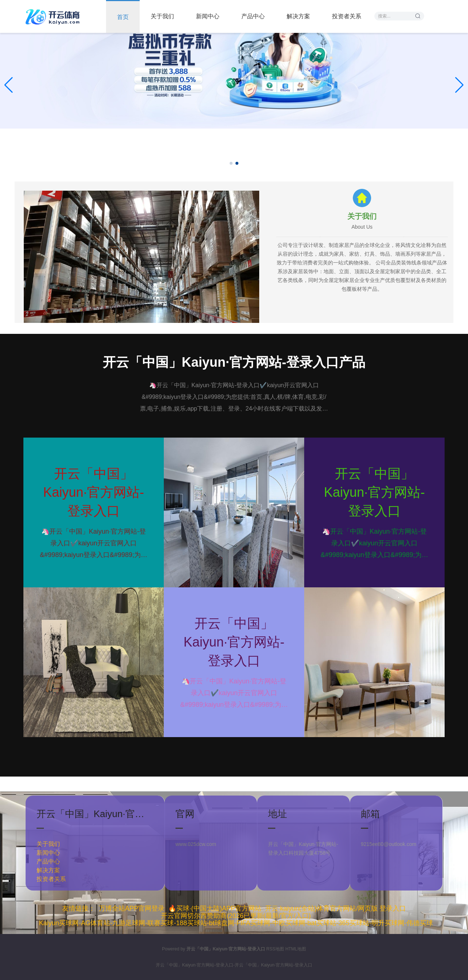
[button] (459, 85)
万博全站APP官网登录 (132, 908)
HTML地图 (296, 949)
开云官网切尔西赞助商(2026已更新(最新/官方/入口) (236, 916)
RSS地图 (275, 949)
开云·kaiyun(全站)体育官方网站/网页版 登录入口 (335, 908)
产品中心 (253, 16)
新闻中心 (208, 16)
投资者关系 (347, 16)
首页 (123, 17)
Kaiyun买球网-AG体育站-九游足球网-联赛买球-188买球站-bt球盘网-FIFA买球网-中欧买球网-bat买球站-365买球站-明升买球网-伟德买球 (236, 923)
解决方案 (298, 16)
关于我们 (162, 16)
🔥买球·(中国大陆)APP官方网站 (215, 908)
